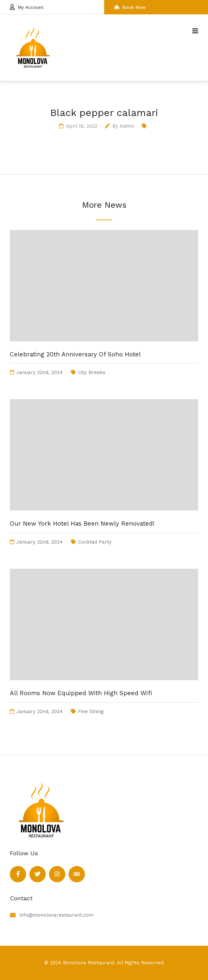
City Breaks (92, 372)
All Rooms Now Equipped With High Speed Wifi (81, 693)
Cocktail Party (95, 542)
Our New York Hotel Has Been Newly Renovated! (82, 523)
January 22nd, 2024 (40, 372)
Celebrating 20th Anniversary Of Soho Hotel (75, 354)
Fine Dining (91, 711)
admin (127, 126)
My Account (27, 7)
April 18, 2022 (82, 126)
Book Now (130, 7)
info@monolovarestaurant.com (56, 915)
